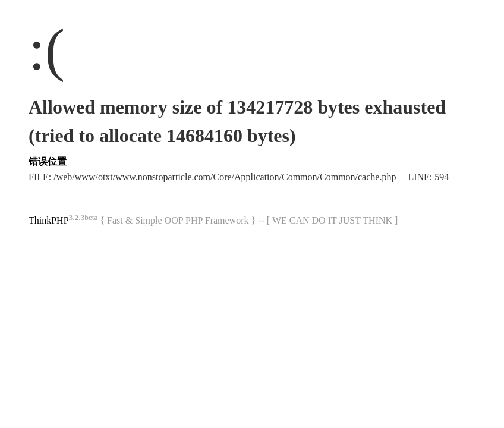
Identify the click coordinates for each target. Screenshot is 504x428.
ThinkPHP (49, 220)
